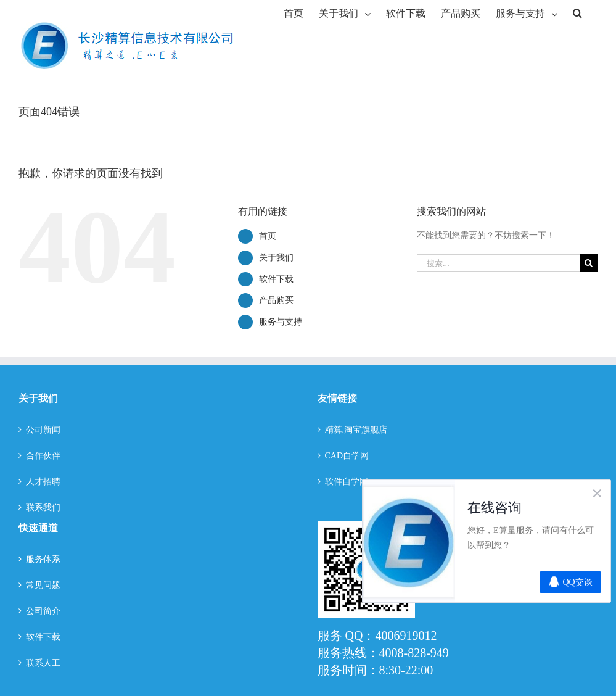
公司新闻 (43, 430)
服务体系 (43, 559)
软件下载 (276, 279)
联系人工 (43, 663)
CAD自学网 (347, 456)
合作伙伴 (43, 456)
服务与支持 (281, 322)
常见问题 (43, 585)
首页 (268, 236)
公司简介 (43, 611)
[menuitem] (294, 12)
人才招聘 (43, 482)
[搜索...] (498, 263)
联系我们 (43, 507)
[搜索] (577, 12)
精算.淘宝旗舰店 (356, 430)
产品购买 (276, 300)
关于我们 (276, 258)
